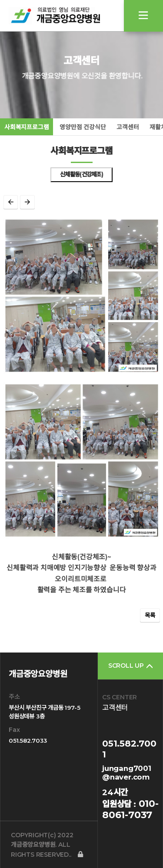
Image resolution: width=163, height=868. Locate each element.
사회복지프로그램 (27, 127)
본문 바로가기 (0, 0)
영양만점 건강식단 (83, 127)
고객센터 (128, 127)
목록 (150, 615)
